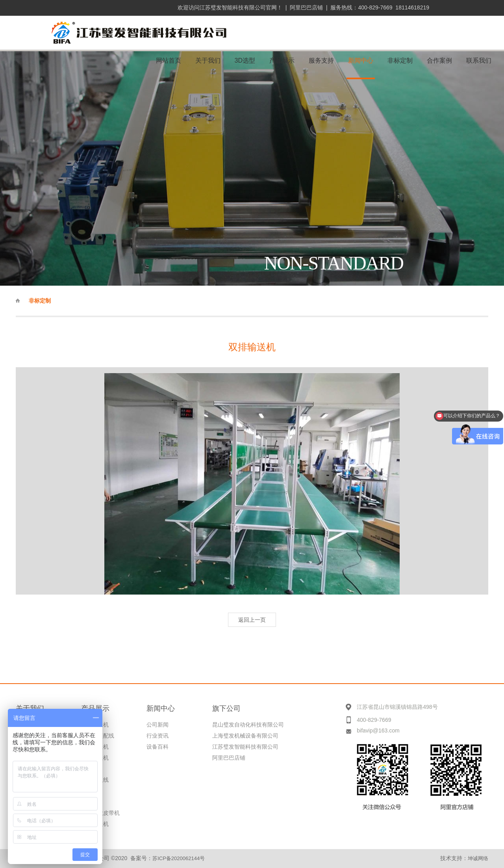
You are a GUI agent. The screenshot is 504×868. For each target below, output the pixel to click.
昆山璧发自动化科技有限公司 (248, 725)
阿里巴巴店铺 (306, 7)
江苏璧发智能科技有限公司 (245, 747)
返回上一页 (252, 620)
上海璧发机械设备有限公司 (245, 736)
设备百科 (157, 747)
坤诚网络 (478, 858)
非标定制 (40, 301)
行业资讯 (157, 736)
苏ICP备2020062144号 (179, 858)
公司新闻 (157, 725)
